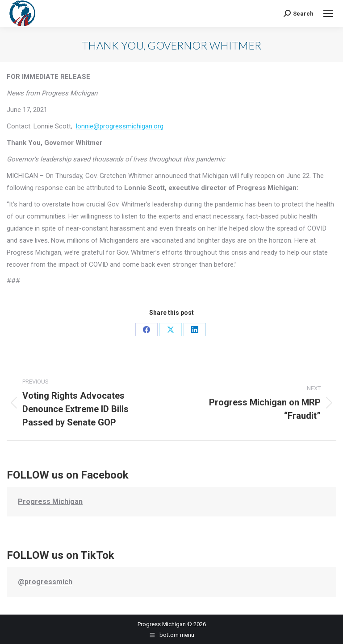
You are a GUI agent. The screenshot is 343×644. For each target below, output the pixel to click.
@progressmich (45, 582)
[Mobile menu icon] (328, 13)
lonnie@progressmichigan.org (120, 126)
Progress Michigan (50, 502)
